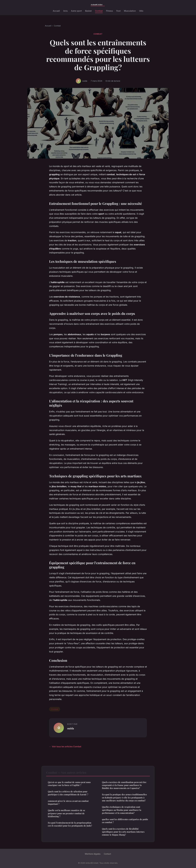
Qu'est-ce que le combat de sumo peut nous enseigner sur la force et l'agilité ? (69, 784)
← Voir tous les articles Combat (65, 747)
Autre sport (76, 11)
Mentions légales (93, 854)
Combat (99, 11)
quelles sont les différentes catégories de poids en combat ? (125, 821)
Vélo (141, 11)
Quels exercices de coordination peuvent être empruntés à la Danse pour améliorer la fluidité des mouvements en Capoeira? (124, 785)
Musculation (130, 11)
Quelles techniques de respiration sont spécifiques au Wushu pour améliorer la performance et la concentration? (122, 810)
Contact (107, 854)
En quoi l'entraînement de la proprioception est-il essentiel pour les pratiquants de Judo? (70, 824)
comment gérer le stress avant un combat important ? (68, 802)
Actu (65, 11)
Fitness (110, 11)
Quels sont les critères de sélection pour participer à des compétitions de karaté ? (68, 793)
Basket (88, 11)
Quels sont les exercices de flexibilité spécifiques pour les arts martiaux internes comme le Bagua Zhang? (123, 832)
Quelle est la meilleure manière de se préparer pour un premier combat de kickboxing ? (67, 813)
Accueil (56, 11)
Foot (118, 11)
